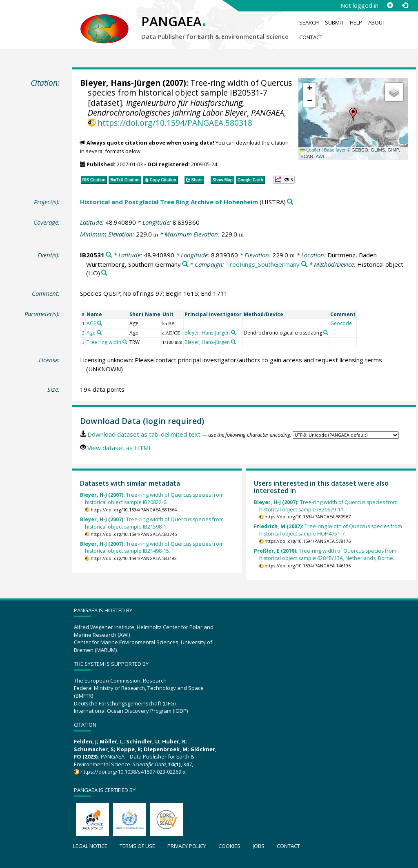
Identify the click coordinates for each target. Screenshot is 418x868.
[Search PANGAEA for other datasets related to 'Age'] (99, 332)
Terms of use (137, 846)
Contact (311, 37)
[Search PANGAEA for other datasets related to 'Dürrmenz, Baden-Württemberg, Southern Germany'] (185, 264)
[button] (353, 114)
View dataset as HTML (120, 448)
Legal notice (90, 846)
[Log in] (405, 5)
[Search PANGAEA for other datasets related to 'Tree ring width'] (125, 342)
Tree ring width (104, 342)
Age (91, 333)
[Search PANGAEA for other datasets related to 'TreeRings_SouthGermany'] (304, 264)
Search (309, 22)
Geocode (341, 323)
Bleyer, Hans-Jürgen (120, 83)
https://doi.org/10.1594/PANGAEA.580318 (175, 123)
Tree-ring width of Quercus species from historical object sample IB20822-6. (152, 499)
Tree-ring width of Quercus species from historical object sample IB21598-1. (152, 523)
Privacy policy (187, 846)
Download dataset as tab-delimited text (144, 434)
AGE (91, 323)
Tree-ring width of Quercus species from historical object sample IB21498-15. (152, 548)
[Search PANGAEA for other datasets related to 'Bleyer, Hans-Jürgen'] (233, 332)
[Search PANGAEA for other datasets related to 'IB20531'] (109, 255)
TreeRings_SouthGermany (263, 264)
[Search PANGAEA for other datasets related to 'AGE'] (100, 323)
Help (356, 22)
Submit (334, 22)
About (377, 22)
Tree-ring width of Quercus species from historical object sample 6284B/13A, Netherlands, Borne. (325, 554)
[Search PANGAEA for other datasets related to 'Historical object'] (104, 273)
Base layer (335, 150)
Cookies (229, 846)
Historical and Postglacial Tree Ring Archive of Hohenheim (169, 202)
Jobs (259, 846)
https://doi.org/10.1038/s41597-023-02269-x (133, 772)
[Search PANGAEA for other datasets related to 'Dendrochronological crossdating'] (326, 332)
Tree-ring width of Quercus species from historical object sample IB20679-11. (326, 506)
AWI (320, 156)
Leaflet (310, 150)
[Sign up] (390, 5)
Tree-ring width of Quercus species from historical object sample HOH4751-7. (328, 530)
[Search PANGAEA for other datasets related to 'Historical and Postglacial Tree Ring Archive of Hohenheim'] (290, 202)
